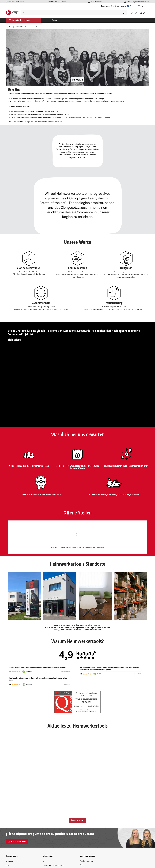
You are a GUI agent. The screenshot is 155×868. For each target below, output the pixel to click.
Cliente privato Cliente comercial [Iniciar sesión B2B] (113, 6)
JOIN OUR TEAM (77, 80)
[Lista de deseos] (132, 13)
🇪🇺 (130, 6)
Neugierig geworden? (78, 820)
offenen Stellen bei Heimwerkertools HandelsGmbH (75, 548)
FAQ (7, 865)
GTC (44, 861)
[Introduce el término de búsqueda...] (71, 13)
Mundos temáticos (86, 861)
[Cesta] (143, 13)
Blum (82, 865)
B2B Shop (9, 861)
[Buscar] (124, 13)
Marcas (54, 20)
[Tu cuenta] (136, 13)
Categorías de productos (19, 20)
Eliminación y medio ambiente (54, 865)
